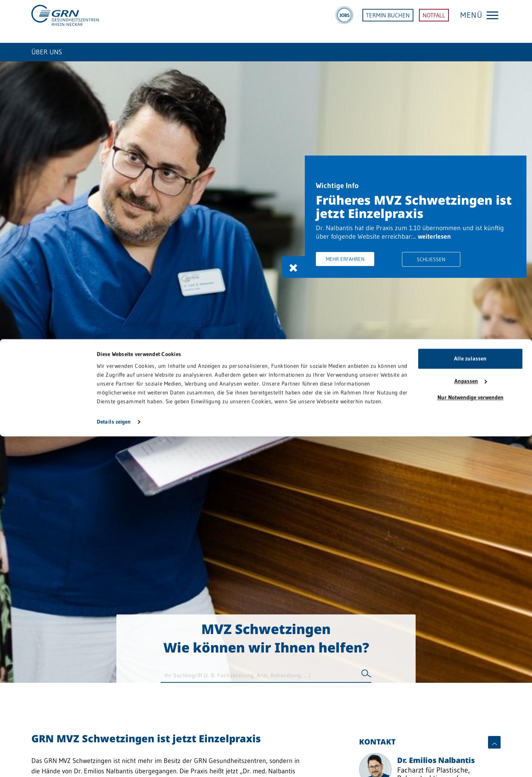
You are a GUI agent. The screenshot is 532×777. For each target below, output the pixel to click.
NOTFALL (434, 21)
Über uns (47, 52)
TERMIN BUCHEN (388, 21)
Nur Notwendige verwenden (470, 738)
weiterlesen (353, 243)
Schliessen (438, 267)
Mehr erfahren (365, 267)
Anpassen (471, 722)
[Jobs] (344, 21)
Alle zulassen (470, 699)
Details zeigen (114, 762)
